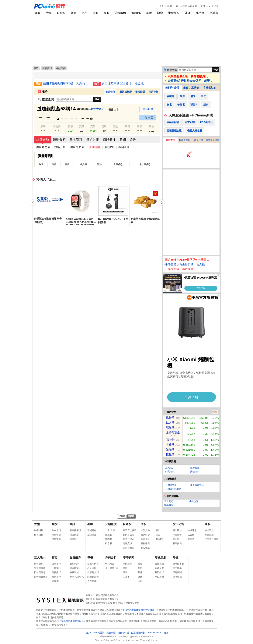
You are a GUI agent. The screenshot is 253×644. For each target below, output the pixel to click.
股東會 (191, 539)
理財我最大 (93, 577)
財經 (140, 577)
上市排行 (56, 564)
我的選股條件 (211, 539)
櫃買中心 (56, 535)
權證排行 (153, 92)
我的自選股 (185, 140)
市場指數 (56, 539)
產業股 (109, 535)
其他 (140, 572)
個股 (144, 524)
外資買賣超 (40, 568)
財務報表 (145, 543)
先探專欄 (92, 581)
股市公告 (178, 524)
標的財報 (93, 140)
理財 (140, 581)
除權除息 (192, 530)
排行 (85, 13)
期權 (160, 13)
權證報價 (110, 92)
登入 (217, 6)
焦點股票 (159, 577)
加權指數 (39, 530)
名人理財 (92, 568)
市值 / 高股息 (191, 88)
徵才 (166, 633)
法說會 (191, 535)
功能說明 (194, 501)
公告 (133, 140)
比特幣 (200, 13)
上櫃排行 (56, 568)
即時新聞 (129, 557)
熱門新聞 (127, 564)
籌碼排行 (56, 577)
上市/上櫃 (110, 530)
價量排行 (199, 140)
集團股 (109, 539)
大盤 (49, 13)
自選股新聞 (129, 548)
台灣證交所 (171, 485)
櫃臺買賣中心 (197, 485)
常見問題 (169, 501)
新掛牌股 (177, 530)
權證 (149, 13)
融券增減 (74, 572)
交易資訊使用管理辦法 (72, 621)
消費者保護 (123, 633)
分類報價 (120, 13)
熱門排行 (159, 572)
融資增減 (74, 568)
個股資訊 (47, 68)
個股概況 (109, 140)
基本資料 (76, 140)
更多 (214, 412)
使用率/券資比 (77, 577)
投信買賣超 (40, 572)
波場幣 (170, 449)
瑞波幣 (170, 427)
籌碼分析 (59, 140)
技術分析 (60, 147)
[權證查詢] (75, 99)
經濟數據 (177, 577)
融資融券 (195, 468)
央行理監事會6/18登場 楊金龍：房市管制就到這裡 (125, 83)
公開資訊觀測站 (173, 489)
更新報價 (148, 109)
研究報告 (110, 564)
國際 (140, 564)
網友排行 (56, 581)
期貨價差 (92, 535)
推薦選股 (209, 535)
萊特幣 (170, 440)
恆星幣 (170, 454)
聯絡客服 (169, 505)
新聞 (170, 6)
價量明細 (94, 147)
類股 (106, 13)
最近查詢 (170, 140)
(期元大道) (96, 109)
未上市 (126, 577)
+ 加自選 (148, 118)
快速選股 (209, 530)
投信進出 (195, 471)
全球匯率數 (178, 564)
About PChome (154, 633)
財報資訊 (127, 543)
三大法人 (170, 468)
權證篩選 (140, 92)
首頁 (38, 13)
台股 (125, 568)
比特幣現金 (173, 432)
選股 (95, 13)
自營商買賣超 (41, 577)
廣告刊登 (111, 633)
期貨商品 (92, 530)
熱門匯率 (177, 568)
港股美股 (174, 13)
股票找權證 (126, 92)
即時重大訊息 (213, 140)
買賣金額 (39, 564)
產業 (125, 572)
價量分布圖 (77, 147)
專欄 (90, 557)
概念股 (109, 543)
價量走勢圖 (43, 147)
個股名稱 (172, 70)
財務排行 (56, 572)
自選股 (61, 13)
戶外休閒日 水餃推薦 (187, 6)
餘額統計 (74, 564)
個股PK (136, 13)
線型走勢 (43, 140)
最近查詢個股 (130, 530)
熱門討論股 (172, 88)
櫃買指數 (39, 535)
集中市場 (56, 530)
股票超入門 (93, 572)
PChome (206, 6)
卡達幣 (170, 445)
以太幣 (170, 423)
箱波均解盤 (93, 564)
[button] (162, 203)
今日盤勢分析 (112, 568)
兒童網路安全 (138, 633)
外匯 (188, 13)
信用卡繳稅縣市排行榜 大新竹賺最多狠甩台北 (67, 83)
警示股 (176, 539)
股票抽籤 (177, 543)
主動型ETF (210, 88)
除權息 (214, 13)
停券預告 (177, 535)
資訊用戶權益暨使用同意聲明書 (138, 610)
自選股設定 (129, 539)
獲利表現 (124, 147)
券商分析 (111, 557)
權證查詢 (46, 99)
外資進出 (170, 471)
